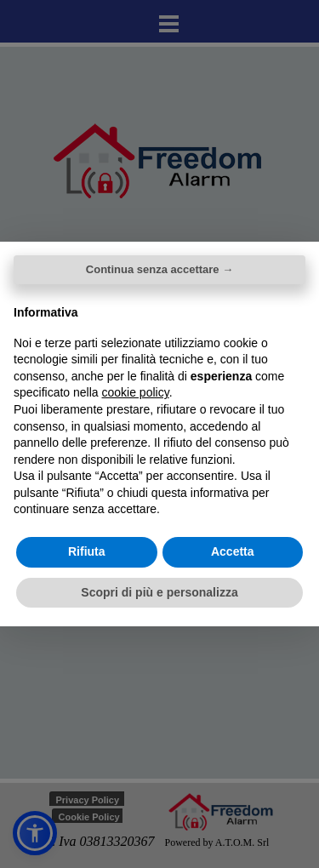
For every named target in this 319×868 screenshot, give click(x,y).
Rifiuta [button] (87, 551)
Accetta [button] (233, 551)
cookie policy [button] (136, 392)
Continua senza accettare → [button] (159, 269)
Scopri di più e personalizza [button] (159, 592)
